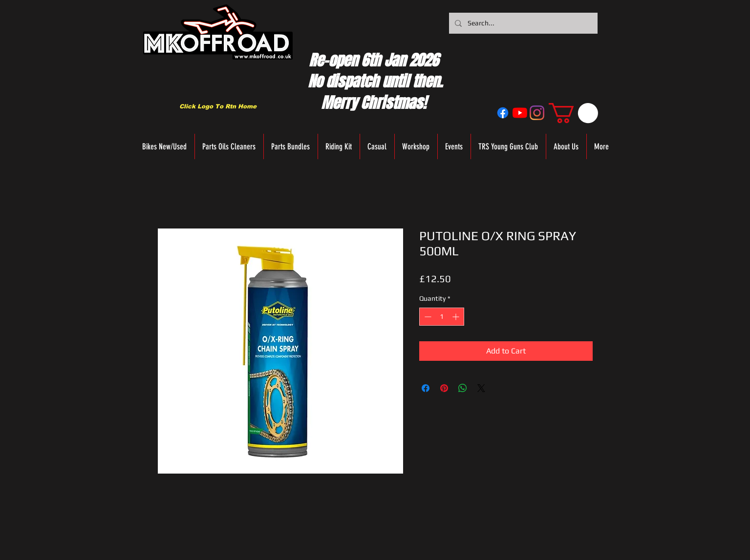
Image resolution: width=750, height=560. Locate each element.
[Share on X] (481, 388)
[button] (573, 113)
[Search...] (522, 23)
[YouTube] (520, 113)
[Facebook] (503, 113)
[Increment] (457, 317)
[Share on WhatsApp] (463, 388)
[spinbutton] (442, 317)
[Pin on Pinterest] (444, 388)
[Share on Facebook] (426, 388)
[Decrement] (427, 317)
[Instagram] (537, 113)
